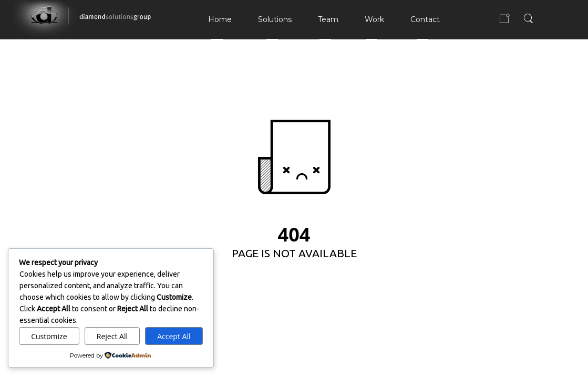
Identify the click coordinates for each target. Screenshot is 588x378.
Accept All (174, 336)
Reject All (112, 336)
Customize (49, 336)
